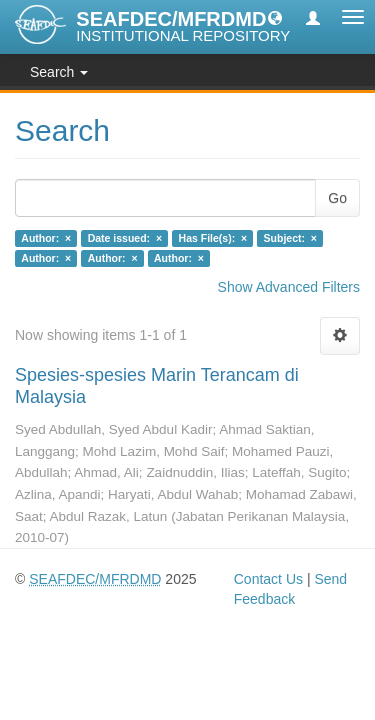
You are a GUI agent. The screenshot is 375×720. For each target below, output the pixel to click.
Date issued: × (125, 238)
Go (337, 198)
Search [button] (59, 72)
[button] (275, 17)
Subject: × (290, 238)
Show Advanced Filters (289, 287)
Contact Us (268, 579)
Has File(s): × (213, 238)
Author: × (46, 238)
